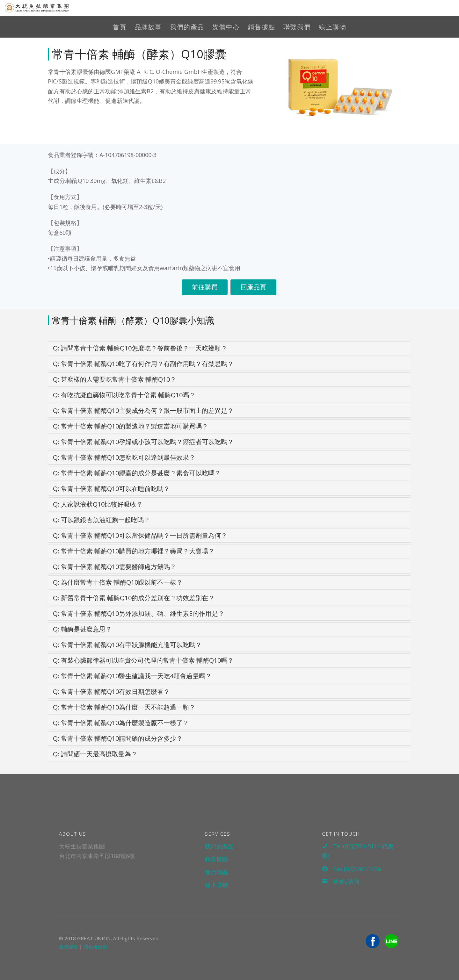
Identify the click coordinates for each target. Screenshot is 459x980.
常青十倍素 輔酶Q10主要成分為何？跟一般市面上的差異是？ (143, 411)
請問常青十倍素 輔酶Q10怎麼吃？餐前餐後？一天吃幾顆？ (140, 348)
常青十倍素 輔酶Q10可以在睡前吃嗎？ (111, 489)
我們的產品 (187, 27)
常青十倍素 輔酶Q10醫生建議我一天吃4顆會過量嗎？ (132, 676)
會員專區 (216, 872)
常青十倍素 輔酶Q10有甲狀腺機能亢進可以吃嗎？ (127, 645)
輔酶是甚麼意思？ (82, 629)
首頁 (119, 27)
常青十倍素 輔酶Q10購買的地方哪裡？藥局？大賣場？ (134, 551)
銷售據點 (261, 27)
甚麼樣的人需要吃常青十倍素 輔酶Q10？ (115, 379)
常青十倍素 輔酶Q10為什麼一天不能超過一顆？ (124, 707)
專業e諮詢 (341, 882)
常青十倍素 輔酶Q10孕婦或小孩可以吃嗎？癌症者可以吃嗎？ (143, 442)
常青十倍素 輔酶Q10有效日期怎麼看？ (111, 692)
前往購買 (205, 287)
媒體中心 (226, 27)
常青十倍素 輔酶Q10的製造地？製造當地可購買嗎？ (131, 426)
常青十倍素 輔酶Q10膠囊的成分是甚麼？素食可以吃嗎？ (137, 473)
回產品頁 (253, 287)
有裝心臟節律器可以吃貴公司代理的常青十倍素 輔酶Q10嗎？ (143, 660)
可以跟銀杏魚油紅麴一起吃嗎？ (102, 520)
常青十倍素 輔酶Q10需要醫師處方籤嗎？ (115, 567)
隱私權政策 (95, 947)
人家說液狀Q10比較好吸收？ (98, 504)
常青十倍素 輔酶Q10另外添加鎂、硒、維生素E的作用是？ (139, 613)
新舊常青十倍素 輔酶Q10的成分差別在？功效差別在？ (134, 598)
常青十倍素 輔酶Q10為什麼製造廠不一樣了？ (121, 723)
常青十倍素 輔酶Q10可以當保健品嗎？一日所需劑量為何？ (140, 535)
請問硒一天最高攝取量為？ (95, 754)
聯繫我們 (297, 27)
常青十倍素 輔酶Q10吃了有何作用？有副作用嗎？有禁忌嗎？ (143, 364)
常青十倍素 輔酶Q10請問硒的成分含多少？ (118, 738)
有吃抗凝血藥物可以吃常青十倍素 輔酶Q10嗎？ (124, 395)
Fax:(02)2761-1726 (351, 869)
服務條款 (69, 947)
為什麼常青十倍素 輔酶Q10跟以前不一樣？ (118, 582)
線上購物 (332, 27)
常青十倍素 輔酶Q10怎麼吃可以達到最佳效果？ (124, 457)
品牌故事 (148, 27)
